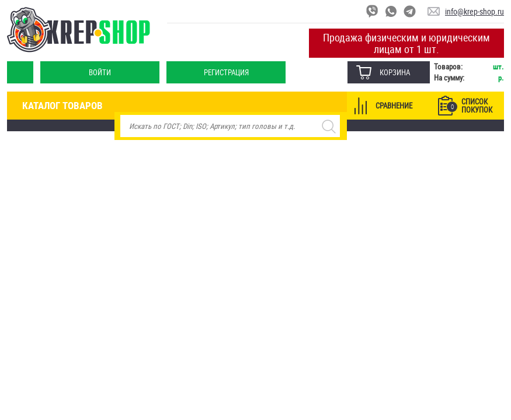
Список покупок (470, 106)
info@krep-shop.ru (474, 11)
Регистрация (226, 72)
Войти (100, 72)
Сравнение (394, 106)
